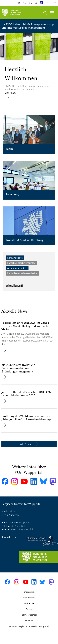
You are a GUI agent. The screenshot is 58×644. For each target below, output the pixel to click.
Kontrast (19, 3)
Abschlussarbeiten (17, 268)
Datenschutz (29, 598)
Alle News (26, 444)
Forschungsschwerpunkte (21, 263)
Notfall (36, 3)
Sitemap (29, 621)
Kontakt (6, 537)
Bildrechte (29, 603)
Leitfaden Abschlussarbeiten (23, 273)
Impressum (29, 592)
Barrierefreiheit (29, 615)
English (55, 3)
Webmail (31, 3)
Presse (29, 609)
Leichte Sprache (42, 3)
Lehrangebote (15, 258)
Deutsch (48, 3)
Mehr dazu (10, 93)
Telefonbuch (25, 3)
